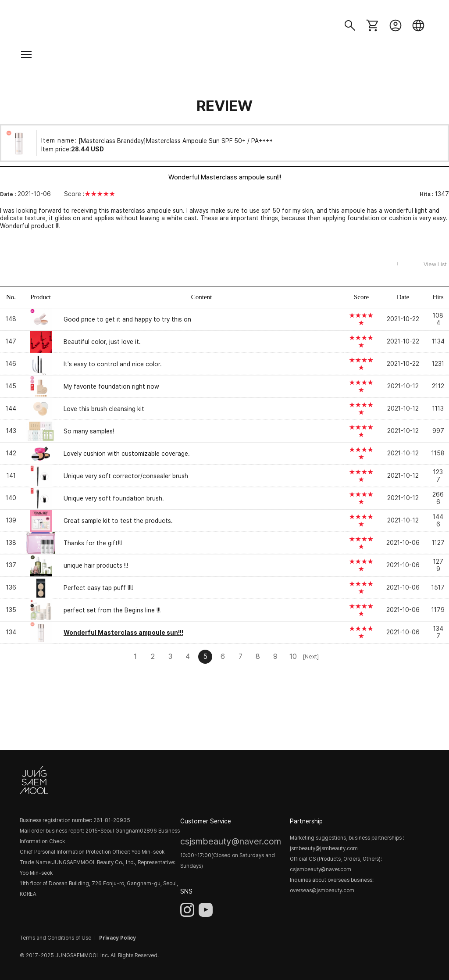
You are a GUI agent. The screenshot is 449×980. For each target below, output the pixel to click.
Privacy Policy (118, 938)
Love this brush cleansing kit (104, 409)
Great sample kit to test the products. (118, 521)
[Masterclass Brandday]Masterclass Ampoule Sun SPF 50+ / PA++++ (176, 140)
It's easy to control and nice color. (113, 364)
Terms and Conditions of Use (55, 938)
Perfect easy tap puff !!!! (98, 588)
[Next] (310, 656)
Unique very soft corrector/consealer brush (126, 476)
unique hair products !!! (96, 565)
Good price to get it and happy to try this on (127, 319)
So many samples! (89, 431)
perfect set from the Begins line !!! (112, 610)
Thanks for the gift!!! (93, 543)
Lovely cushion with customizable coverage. (127, 454)
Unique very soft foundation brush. (114, 498)
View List (435, 264)
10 (293, 656)
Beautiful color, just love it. (102, 342)
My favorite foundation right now (111, 386)
